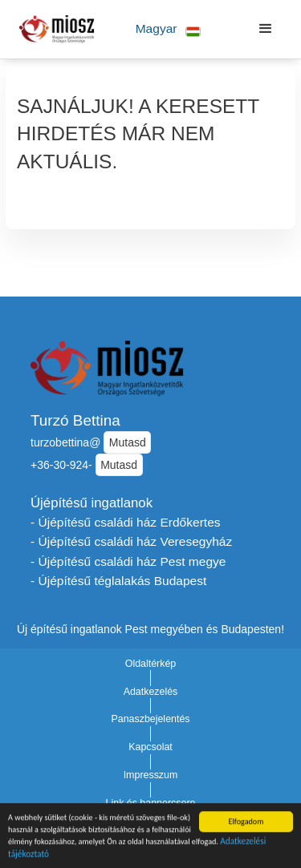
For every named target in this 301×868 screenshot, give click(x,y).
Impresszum (151, 775)
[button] (168, 29)
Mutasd (128, 442)
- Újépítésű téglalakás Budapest (118, 581)
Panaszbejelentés (150, 719)
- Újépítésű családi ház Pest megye (128, 561)
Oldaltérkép (151, 664)
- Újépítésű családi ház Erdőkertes (126, 522)
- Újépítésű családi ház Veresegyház (131, 541)
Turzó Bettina (75, 420)
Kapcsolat (150, 747)
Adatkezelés (151, 692)
